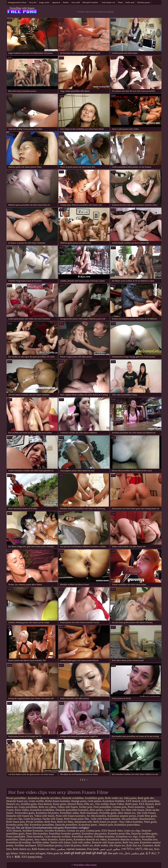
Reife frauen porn (16, 822)
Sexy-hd (33, 2)
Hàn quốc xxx (115, 853)
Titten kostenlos (35, 837)
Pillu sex (89, 804)
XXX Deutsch (146, 804)
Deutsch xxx (13, 804)
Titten (120, 2)
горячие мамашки (76, 849)
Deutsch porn (106, 825)
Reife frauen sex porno (106, 822)
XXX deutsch (133, 801)
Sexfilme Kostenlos (33, 831)
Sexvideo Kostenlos (55, 831)
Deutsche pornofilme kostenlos (72, 810)
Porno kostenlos (137, 807)
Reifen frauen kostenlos (58, 801)
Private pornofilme (16, 798)
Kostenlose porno (88, 825)
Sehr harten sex (108, 2)
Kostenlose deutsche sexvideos (44, 798)
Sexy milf (76, 2)
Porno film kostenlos (37, 834)
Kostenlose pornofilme (42, 825)
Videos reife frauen (68, 807)
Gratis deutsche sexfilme (57, 837)
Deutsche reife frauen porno (107, 842)
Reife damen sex (22, 849)
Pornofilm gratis (108, 813)
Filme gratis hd (55, 853)
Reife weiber (101, 845)
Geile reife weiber (81, 842)
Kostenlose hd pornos (47, 813)
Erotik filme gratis (147, 816)
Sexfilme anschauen (25, 845)
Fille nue (148, 849)
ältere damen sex (127, 813)
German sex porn (76, 831)
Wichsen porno (144, 2)
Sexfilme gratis (29, 804)
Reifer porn (131, 804)
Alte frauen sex (117, 845)
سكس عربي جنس (110, 849)
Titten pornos (26, 839)
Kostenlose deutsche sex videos (90, 839)
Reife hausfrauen (89, 813)
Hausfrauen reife (83, 822)
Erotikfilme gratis (94, 798)
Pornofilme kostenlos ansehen (65, 834)
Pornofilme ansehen (82, 837)
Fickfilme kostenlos (104, 837)
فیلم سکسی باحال (134, 853)
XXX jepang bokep (31, 857)
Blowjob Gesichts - (91, 2)
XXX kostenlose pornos (50, 845)
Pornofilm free (150, 839)
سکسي (61, 849)
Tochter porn (85, 807)
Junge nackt (44, 2)
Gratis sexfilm (36, 801)
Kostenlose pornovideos (127, 825)
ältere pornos (96, 810)
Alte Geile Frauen (146, 813)
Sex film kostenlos (96, 816)
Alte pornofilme (130, 819)
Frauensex (148, 845)
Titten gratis (150, 822)
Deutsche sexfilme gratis (144, 834)
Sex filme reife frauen (133, 810)
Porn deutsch (45, 804)
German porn (120, 807)
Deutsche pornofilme (66, 825)
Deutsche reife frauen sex (20, 816)
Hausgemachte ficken (17, 2)
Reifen (66, 2)
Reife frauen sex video (44, 849)
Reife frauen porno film (77, 819)
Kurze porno (60, 804)
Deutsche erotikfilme (73, 798)
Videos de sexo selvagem (32, 853)
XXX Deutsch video (112, 831)
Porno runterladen (16, 837)
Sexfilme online (41, 842)
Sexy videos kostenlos (131, 822)
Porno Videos (117, 804)
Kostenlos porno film (17, 825)
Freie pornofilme (102, 807)
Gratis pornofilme (28, 807)
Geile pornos (94, 801)
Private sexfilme (35, 822)
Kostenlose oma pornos (94, 834)
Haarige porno (79, 801)
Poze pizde (93, 849)
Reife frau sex (134, 845)
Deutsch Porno (75, 804)
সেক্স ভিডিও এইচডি (132, 849)
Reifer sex (88, 845)
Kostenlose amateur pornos (122, 816)
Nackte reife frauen (53, 819)
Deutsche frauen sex (17, 801)
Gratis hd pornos (33, 819)
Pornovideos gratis (25, 813)
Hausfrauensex (147, 819)
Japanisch (56, 2)
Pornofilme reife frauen (22, 8)
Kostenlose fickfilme (114, 801)
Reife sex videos (47, 807)
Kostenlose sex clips (127, 837)
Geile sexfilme (112, 810)
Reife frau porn (131, 842)
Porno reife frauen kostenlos (70, 816)
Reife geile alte (146, 798)
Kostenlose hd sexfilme (19, 842)
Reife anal (130, 2)
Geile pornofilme (150, 801)
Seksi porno (130, 798)
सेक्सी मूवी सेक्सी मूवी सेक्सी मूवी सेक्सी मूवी (85, 853)
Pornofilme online (69, 813)
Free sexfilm (102, 804)
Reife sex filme (65, 822)
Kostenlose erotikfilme (42, 810)
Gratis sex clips (14, 819)
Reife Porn (50, 822)
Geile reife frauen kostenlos (105, 819)
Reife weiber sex (114, 798)
